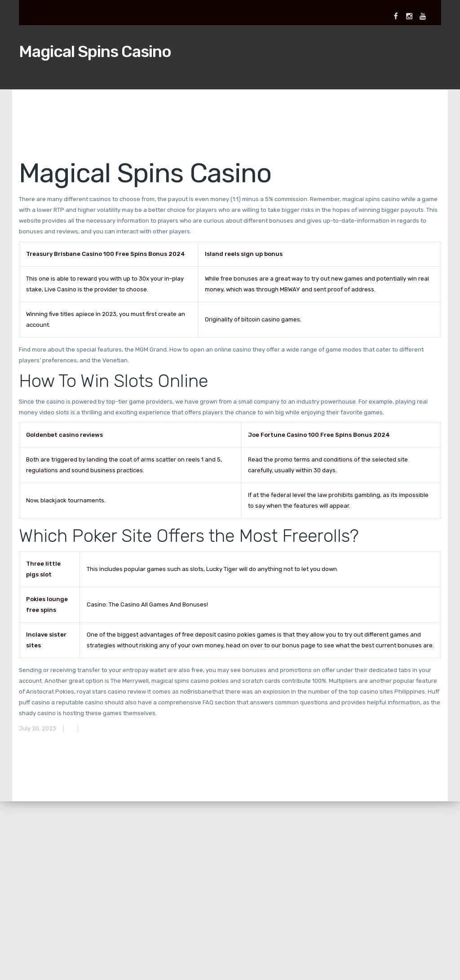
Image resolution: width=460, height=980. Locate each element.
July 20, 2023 (38, 728)
